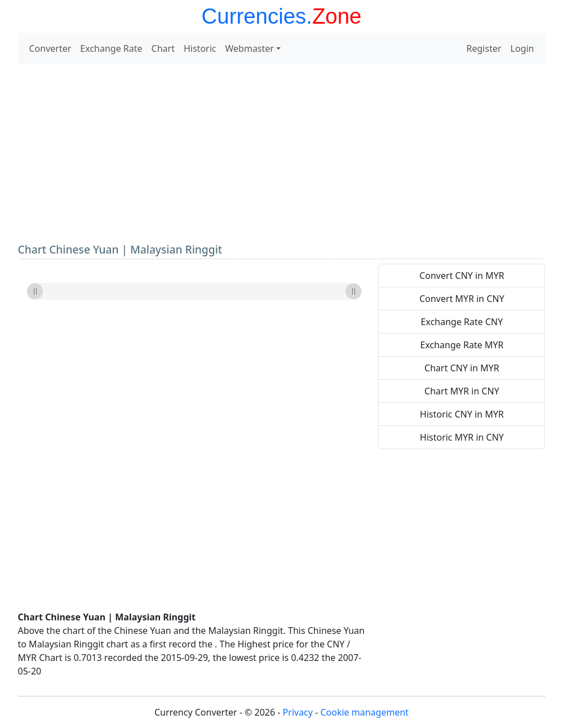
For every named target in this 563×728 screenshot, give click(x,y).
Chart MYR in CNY (462, 391)
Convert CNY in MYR (462, 276)
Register (484, 48)
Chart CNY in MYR (462, 368)
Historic (200, 48)
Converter (50, 48)
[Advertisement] (282, 152)
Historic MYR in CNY (462, 437)
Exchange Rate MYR (462, 345)
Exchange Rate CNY (462, 322)
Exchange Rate (111, 48)
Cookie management (364, 712)
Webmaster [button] (250, 48)
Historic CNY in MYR (462, 414)
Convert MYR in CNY (462, 299)
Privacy (298, 712)
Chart (163, 48)
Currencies (254, 16)
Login (522, 48)
